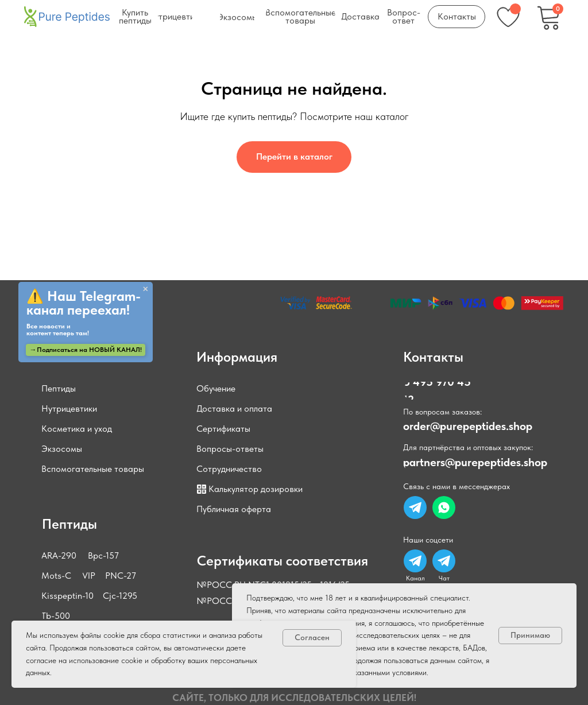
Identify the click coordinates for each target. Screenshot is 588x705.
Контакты (433, 357)
